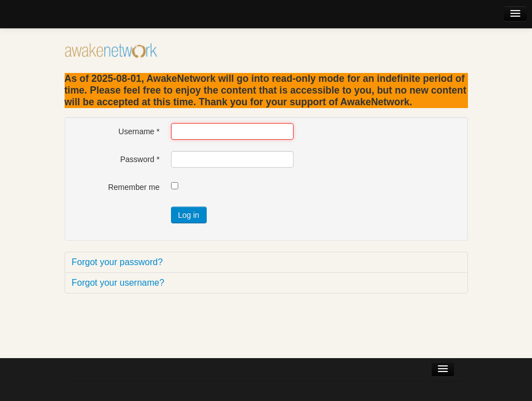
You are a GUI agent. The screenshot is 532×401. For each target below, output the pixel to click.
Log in (189, 215)
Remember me (134, 187)
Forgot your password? (118, 262)
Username (139, 131)
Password (140, 159)
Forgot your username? (118, 283)
